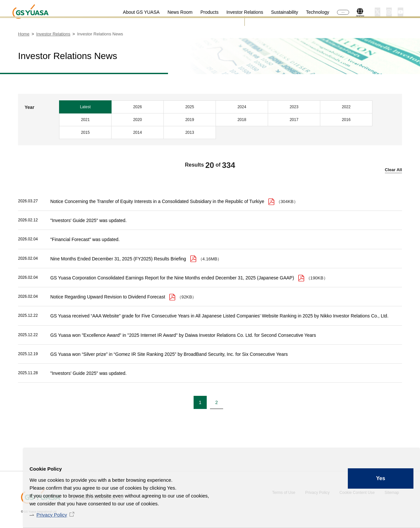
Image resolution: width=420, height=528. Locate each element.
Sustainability (268, 12)
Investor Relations (228, 12)
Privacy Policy (52, 515)
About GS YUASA (124, 12)
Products (192, 12)
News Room (163, 12)
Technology (301, 12)
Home (24, 34)
